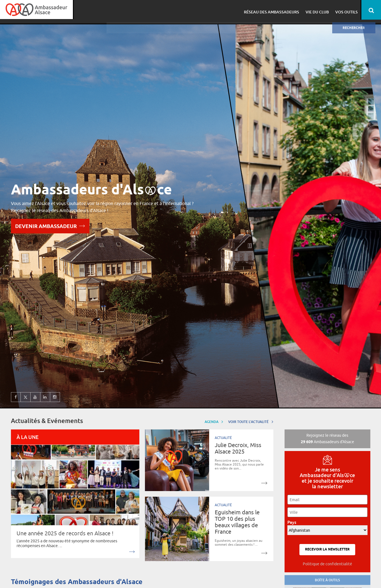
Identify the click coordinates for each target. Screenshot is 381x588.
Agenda (214, 421)
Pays (293, 522)
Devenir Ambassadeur (50, 226)
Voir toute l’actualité (251, 421)
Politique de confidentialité (327, 564)
